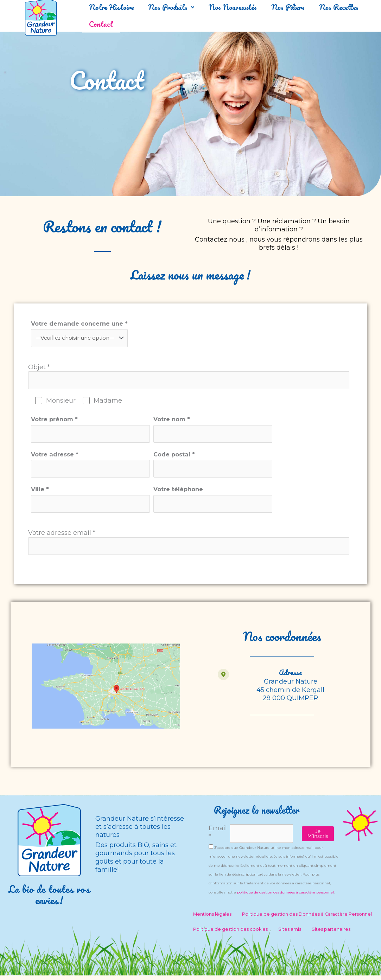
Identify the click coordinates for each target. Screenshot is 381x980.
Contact (167, 24)
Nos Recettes (113, 24)
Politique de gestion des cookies (230, 934)
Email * (218, 837)
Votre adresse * (95, 467)
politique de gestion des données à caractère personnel (285, 897)
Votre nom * (226, 431)
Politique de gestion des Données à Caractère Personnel (307, 919)
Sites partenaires (331, 934)
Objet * (189, 377)
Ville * (95, 503)
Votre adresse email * (189, 546)
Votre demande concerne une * (79, 334)
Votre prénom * (95, 431)
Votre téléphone (226, 503)
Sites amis (290, 934)
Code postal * (226, 467)
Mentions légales (212, 919)
